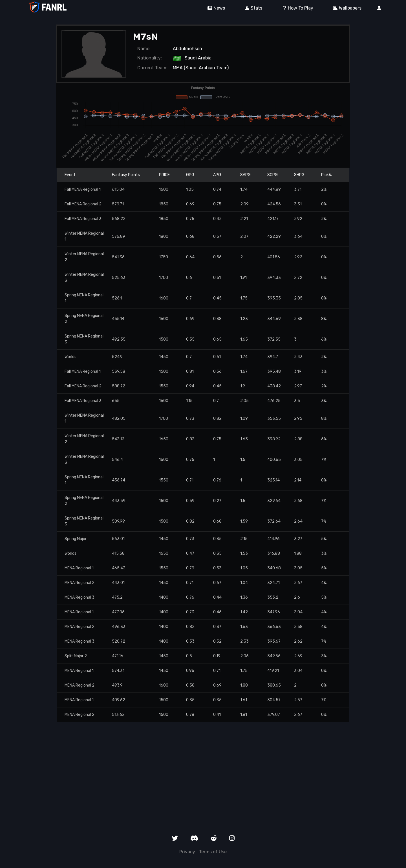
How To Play (296, 8)
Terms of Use (213, 852)
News (214, 8)
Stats (251, 8)
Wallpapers (345, 8)
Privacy (187, 852)
